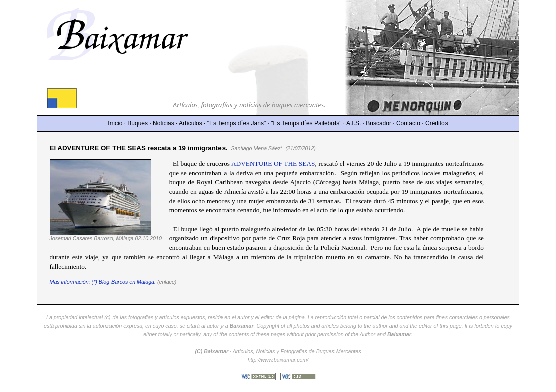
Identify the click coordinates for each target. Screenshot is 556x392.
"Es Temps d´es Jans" (237, 123)
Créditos (437, 123)
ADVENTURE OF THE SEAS (273, 163)
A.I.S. (353, 123)
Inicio (115, 123)
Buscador (378, 123)
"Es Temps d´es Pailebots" (306, 123)
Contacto (408, 123)
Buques (137, 123)
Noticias (163, 123)
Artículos (191, 123)
